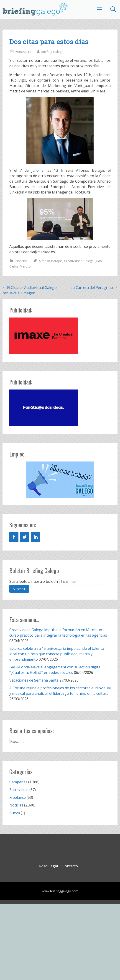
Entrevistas (19, 790)
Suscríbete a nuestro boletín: (34, 581)
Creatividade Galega (79, 261)
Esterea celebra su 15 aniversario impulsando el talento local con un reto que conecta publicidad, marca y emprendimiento (57, 654)
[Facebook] (14, 537)
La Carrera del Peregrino (94, 288)
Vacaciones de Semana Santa (34, 680)
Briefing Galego (52, 52)
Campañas (18, 782)
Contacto (70, 866)
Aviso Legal (48, 866)
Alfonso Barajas (51, 261)
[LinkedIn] (36, 537)
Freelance (18, 797)
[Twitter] (25, 537)
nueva (15, 813)
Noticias (21, 261)
